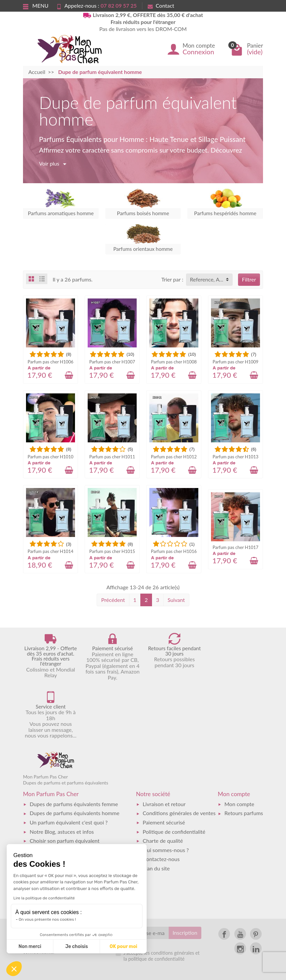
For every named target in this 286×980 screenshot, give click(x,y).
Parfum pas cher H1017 (235, 547)
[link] (224, 876)
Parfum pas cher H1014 (50, 551)
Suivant (176, 600)
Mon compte (239, 746)
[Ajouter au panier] (69, 375)
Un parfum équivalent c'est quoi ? (69, 764)
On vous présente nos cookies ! (47, 919)
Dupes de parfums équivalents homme (74, 755)
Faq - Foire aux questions (59, 792)
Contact (161, 5)
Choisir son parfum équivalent (64, 783)
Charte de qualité (163, 783)
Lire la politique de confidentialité (44, 898)
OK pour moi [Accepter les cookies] (123, 947)
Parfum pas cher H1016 (174, 551)
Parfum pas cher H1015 (112, 551)
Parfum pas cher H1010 (50, 457)
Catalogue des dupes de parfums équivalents (82, 801)
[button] (14, 969)
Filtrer (249, 279)
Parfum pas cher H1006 (50, 362)
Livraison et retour (164, 746)
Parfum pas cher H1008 (174, 362)
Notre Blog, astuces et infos (62, 773)
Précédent (113, 600)
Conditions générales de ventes (179, 755)
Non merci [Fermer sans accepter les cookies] (30, 947)
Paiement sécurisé (164, 764)
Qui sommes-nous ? (166, 792)
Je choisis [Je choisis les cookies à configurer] (77, 947)
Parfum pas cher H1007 (112, 362)
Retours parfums (244, 755)
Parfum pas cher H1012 (174, 457)
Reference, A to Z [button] (210, 279)
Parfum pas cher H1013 (235, 457)
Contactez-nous (161, 801)
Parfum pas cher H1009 (235, 362)
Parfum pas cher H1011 (112, 457)
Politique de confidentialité (174, 773)
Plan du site (156, 810)
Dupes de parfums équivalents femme (74, 746)
